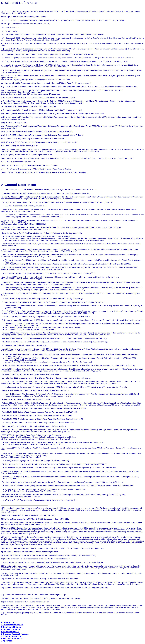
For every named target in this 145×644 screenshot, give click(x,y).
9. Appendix (6, 641)
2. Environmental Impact (12, 625)
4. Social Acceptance (10, 629)
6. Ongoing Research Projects (15, 634)
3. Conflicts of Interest (11, 627)
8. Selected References (11, 639)
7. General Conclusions (12, 636)
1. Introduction (8, 622)
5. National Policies (10, 632)
